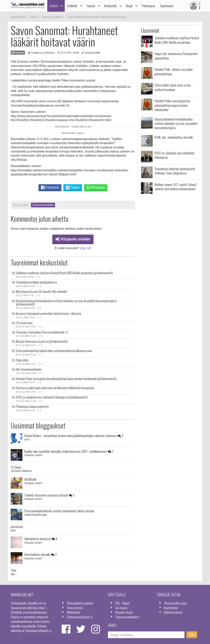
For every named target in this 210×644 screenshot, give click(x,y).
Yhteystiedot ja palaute (80, 603)
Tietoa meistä (75, 608)
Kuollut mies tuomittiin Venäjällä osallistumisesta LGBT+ (69, 451)
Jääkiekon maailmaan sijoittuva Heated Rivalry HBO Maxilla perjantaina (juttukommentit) (64, 273)
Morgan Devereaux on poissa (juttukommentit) (42, 341)
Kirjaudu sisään (73, 239)
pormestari (17, 527)
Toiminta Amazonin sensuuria (49, 495)
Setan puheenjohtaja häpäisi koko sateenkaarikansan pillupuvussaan (54, 351)
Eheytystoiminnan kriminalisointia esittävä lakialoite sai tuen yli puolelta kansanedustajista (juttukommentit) (66, 303)
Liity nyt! (86, 248)
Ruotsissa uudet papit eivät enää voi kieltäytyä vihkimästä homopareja (55, 388)
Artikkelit (72, 6)
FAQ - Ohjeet (122, 603)
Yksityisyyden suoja (175, 603)
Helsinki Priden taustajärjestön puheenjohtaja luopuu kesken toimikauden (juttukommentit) (66, 379)
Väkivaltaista (41, 539)
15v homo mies (24, 323)
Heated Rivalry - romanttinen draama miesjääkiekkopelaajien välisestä (74, 435)
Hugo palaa (22, 360)
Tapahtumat (167, 6)
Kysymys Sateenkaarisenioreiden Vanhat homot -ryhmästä (49, 314)
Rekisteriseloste (173, 612)
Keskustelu (111, 6)
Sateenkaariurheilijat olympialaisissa (36, 282)
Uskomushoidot (43, 205)
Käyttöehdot (171, 608)
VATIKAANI (30, 479)
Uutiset (54, 6)
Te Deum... (17, 467)
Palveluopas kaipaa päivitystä (32, 407)
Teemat (91, 6)
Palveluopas (148, 6)
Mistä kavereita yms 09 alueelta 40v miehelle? (42, 292)
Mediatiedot (73, 612)
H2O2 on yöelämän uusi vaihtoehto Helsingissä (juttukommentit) (52, 397)
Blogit (129, 6)
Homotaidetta (41, 554)
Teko (14, 570)
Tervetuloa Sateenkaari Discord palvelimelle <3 (42, 332)
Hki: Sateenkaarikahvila (29, 369)
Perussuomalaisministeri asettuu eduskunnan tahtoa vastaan (59, 511)
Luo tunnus (122, 608)
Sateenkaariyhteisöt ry (80, 617)
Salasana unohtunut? (127, 617)
